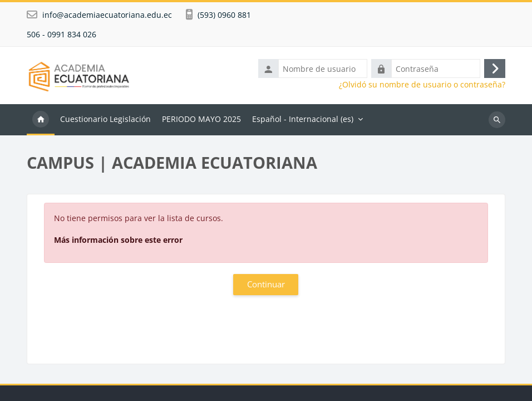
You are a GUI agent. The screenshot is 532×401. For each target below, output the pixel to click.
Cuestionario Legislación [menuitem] (105, 119)
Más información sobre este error (118, 240)
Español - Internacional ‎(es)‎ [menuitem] (303, 119)
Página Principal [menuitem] (41, 120)
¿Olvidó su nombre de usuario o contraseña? (422, 85)
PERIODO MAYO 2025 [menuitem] (201, 119)
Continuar (266, 284)
